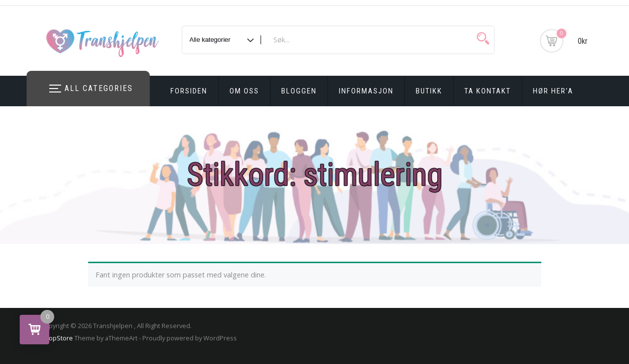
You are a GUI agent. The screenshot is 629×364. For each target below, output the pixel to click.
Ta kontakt (488, 91)
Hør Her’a (553, 91)
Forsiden (189, 91)
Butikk (429, 91)
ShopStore (57, 338)
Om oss (244, 91)
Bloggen (299, 91)
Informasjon (366, 91)
